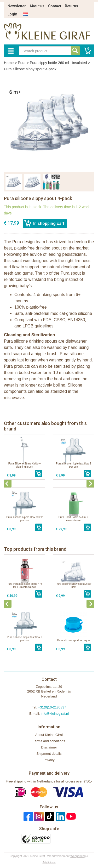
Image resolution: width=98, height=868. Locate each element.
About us (37, 6)
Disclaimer (49, 747)
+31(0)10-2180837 (52, 707)
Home (9, 63)
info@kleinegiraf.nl (55, 714)
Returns (71, 6)
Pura (22, 63)
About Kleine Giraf (49, 735)
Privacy (49, 760)
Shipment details (49, 754)
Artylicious (49, 862)
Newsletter (17, 6)
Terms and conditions (49, 741)
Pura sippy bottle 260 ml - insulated (58, 63)
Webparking (78, 856)
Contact (55, 6)
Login (12, 14)
